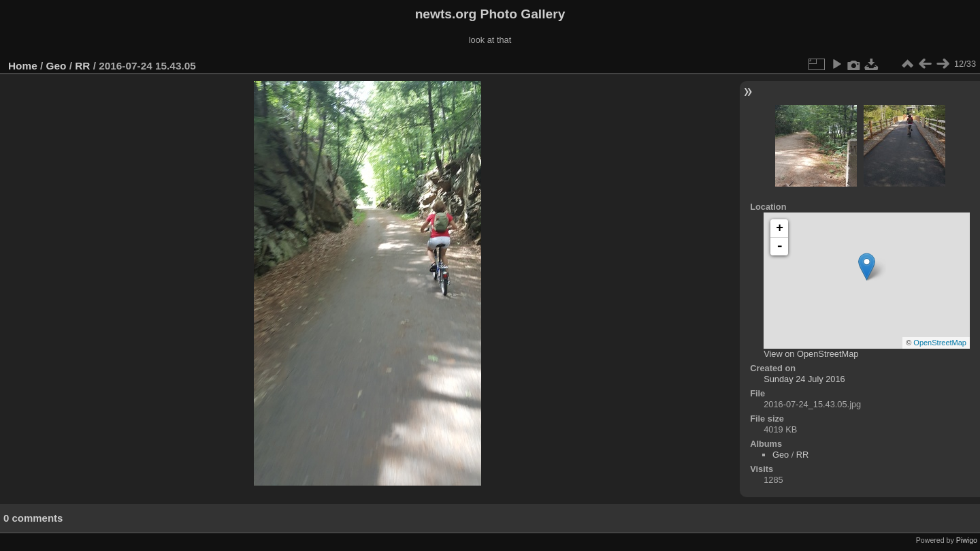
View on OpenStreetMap (811, 354)
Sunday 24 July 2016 (804, 379)
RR (82, 66)
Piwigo (967, 540)
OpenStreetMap (940, 343)
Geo (56, 66)
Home (23, 66)
